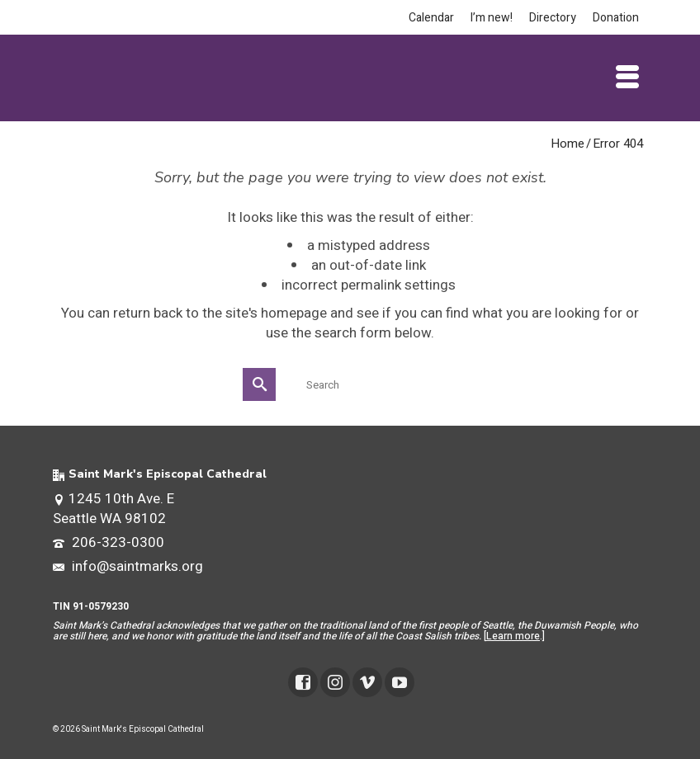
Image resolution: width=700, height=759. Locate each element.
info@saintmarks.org (128, 566)
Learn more (513, 636)
